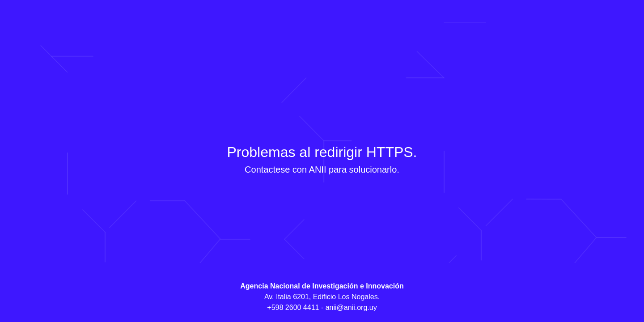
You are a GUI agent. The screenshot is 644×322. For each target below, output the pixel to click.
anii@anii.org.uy (351, 307)
